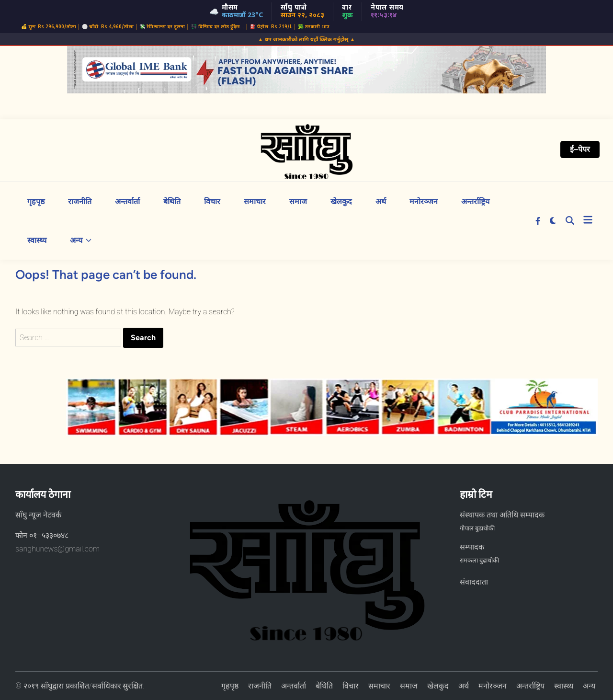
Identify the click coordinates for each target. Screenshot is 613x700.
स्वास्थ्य (37, 240)
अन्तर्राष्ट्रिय (475, 201)
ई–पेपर (580, 149)
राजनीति (80, 201)
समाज (298, 201)
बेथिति (172, 201)
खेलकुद (341, 201)
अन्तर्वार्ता (127, 201)
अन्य (81, 240)
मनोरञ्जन (424, 201)
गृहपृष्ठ (36, 201)
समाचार (255, 201)
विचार (212, 201)
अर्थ (381, 201)
